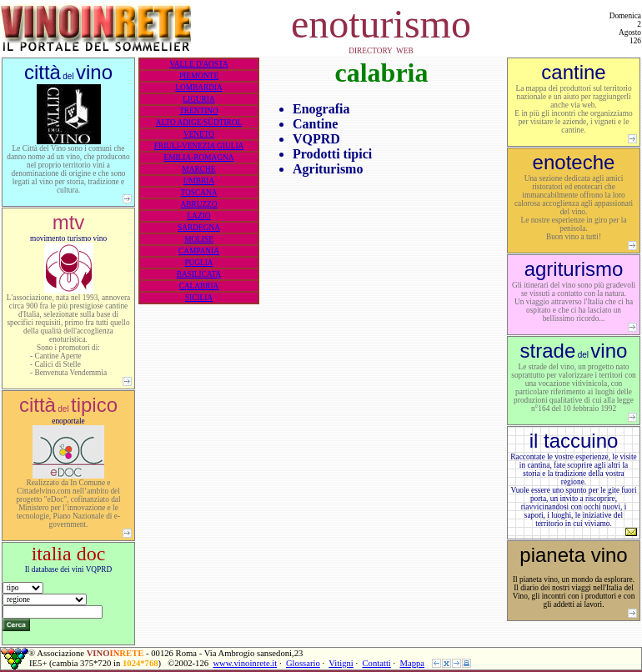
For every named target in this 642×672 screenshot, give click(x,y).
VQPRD (316, 139)
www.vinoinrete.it (245, 663)
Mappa (412, 663)
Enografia (321, 109)
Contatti (376, 663)
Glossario (303, 663)
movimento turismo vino (68, 304)
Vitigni (341, 663)
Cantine (315, 124)
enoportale (68, 471)
